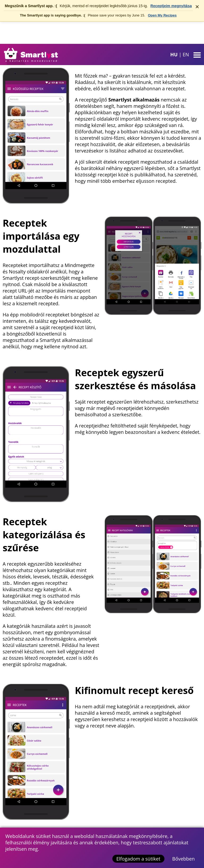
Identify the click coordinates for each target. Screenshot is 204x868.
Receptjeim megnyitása (171, 6)
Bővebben (183, 859)
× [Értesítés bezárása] (197, 7)
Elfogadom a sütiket (138, 859)
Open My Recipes (162, 15)
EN (186, 54)
